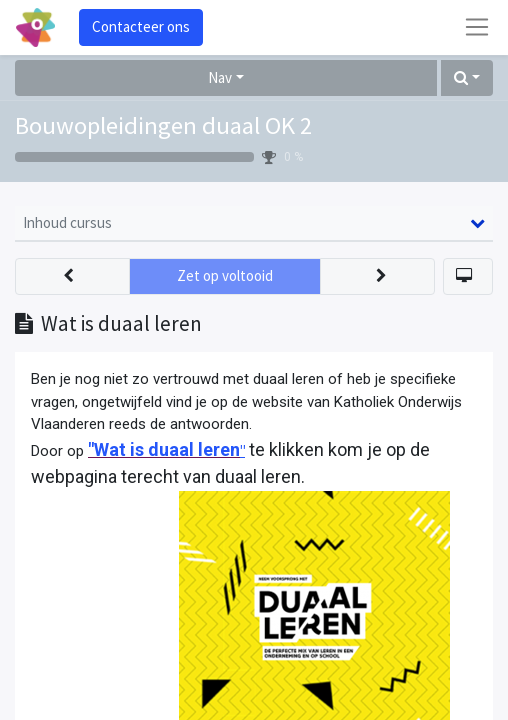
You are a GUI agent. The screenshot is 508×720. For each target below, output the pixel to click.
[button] (467, 78)
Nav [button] (220, 77)
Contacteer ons (141, 26)
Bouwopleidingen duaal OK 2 (163, 125)
